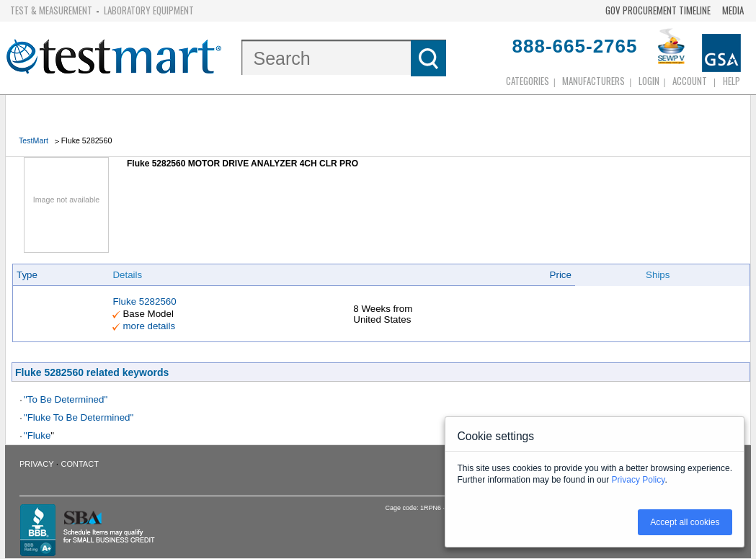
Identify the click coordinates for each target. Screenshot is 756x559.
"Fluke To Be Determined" (79, 417)
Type (27, 275)
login (649, 81)
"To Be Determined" (66, 399)
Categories (528, 81)
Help (731, 81)
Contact (80, 464)
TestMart (34, 140)
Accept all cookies (685, 522)
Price (561, 275)
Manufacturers (593, 81)
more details (149, 326)
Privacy (36, 464)
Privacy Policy (639, 480)
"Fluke (37, 435)
